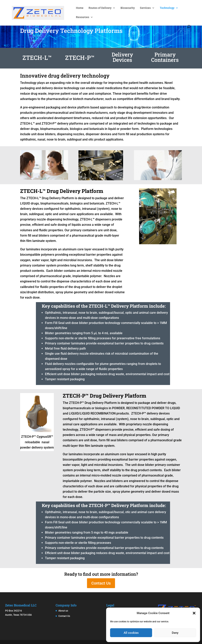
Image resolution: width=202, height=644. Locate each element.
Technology (167, 8)
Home (80, 8)
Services (145, 8)
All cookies (131, 633)
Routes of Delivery (100, 8)
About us (63, 611)
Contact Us (101, 583)
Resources (83, 17)
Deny (175, 633)
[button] (194, 613)
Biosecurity (128, 8)
